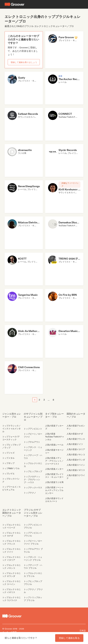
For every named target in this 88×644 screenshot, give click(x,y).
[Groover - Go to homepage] (13, 616)
